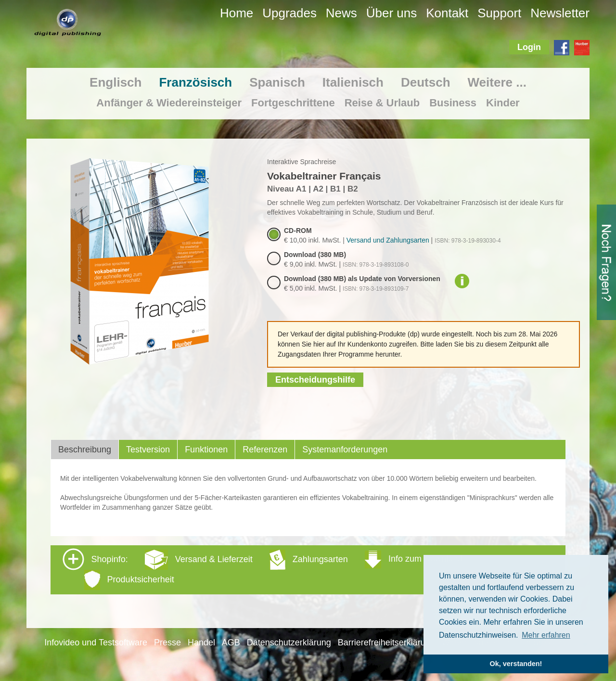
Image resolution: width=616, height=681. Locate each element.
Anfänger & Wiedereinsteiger (169, 103)
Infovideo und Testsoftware (96, 642)
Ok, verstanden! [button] (516, 664)
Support (499, 13)
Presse (167, 642)
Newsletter (560, 13)
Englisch (115, 82)
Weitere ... (497, 82)
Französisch (195, 82)
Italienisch (353, 82)
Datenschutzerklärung (289, 642)
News (341, 13)
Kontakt (447, 13)
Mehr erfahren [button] (546, 635)
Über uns (392, 13)
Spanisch (277, 82)
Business (453, 103)
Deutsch (426, 82)
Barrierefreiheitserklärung (386, 642)
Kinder (503, 103)
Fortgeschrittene (293, 103)
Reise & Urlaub (382, 103)
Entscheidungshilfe (315, 380)
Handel (201, 642)
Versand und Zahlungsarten (388, 240)
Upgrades (289, 13)
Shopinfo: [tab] (263, 569)
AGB (231, 642)
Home (237, 13)
